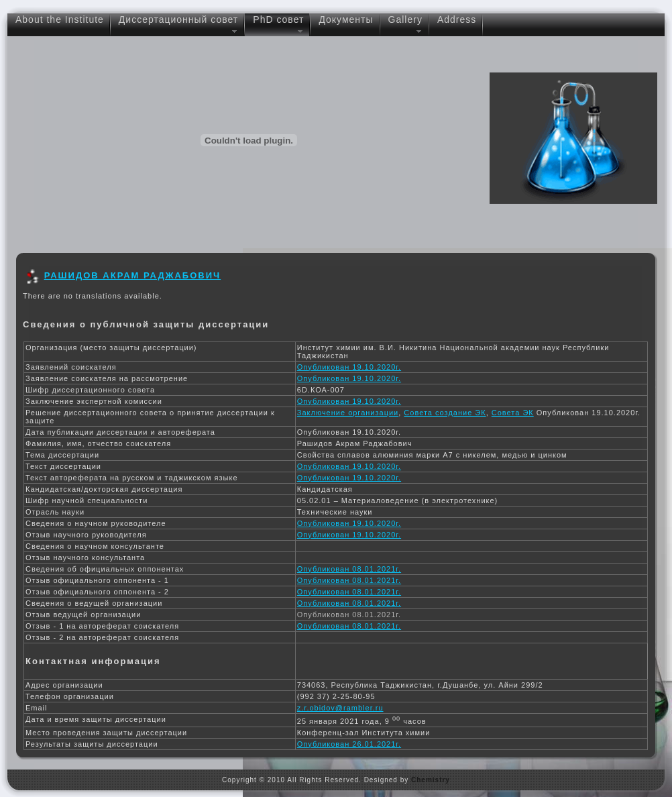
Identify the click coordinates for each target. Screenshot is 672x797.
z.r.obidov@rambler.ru (340, 708)
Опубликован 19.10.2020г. (349, 367)
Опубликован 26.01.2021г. (349, 744)
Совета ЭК (513, 413)
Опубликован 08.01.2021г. (349, 569)
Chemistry (431, 780)
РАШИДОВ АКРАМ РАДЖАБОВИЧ (133, 275)
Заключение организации (348, 413)
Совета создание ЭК (445, 413)
